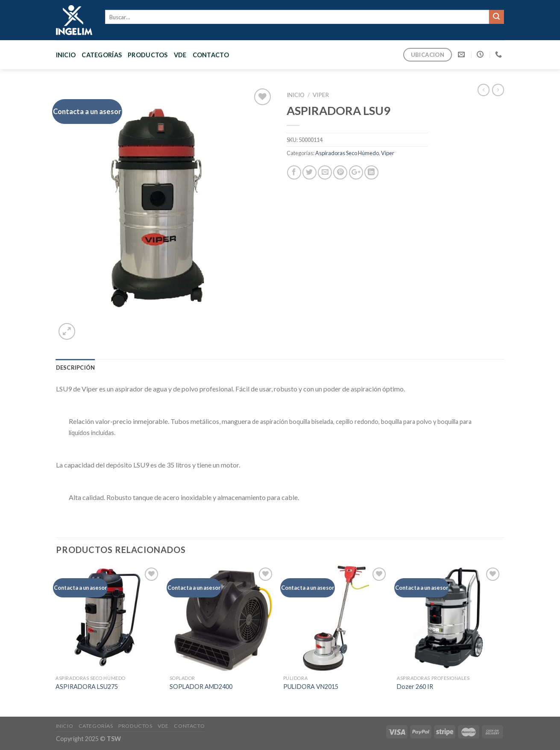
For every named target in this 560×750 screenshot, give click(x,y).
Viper (321, 95)
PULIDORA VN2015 (311, 687)
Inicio (66, 55)
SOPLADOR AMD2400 (201, 687)
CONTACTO (211, 55)
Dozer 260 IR (415, 687)
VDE (180, 55)
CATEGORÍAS (102, 55)
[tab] (76, 368)
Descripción (76, 368)
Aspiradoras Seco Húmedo (347, 153)
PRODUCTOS (148, 55)
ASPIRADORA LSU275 (87, 687)
